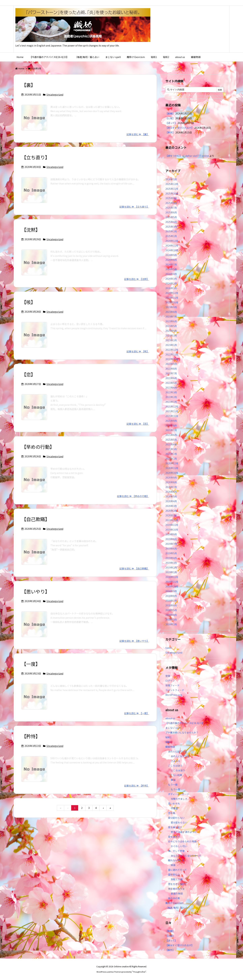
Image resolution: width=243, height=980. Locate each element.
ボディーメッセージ (179, 794)
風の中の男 (174, 898)
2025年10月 (172, 193)
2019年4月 (171, 558)
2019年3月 (171, 563)
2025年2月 (171, 231)
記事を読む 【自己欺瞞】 (134, 568)
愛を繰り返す (175, 827)
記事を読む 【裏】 (138, 134)
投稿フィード (172, 685)
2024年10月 (172, 250)
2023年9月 (171, 307)
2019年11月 (172, 525)
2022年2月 (171, 397)
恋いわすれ (174, 803)
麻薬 (173, 865)
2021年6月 (171, 435)
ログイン (170, 681)
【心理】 (170, 118)
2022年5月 (171, 383)
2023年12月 (172, 293)
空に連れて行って (177, 870)
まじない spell (173, 728)
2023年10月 (172, 302)
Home (21, 68)
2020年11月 (172, 468)
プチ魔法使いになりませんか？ (182, 732)
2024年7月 (171, 264)
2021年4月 (171, 444)
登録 (168, 676)
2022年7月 (171, 373)
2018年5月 (171, 610)
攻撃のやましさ (180, 799)
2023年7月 (171, 317)
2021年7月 (171, 430)
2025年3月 (171, 227)
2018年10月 (172, 586)
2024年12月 (172, 241)
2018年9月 (171, 591)
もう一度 (173, 785)
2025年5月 (171, 217)
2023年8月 (171, 312)
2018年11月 (172, 582)
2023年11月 (172, 298)
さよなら (175, 761)
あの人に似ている (178, 751)
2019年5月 (171, 553)
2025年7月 (171, 208)
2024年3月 (171, 279)
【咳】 (29, 302)
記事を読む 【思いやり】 (134, 641)
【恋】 (29, 374)
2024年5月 (171, 269)
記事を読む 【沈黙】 (137, 279)
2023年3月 (171, 335)
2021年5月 (171, 440)
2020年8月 (171, 482)
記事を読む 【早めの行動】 (133, 496)
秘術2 (168, 742)
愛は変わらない (176, 818)
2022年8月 (171, 369)
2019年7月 (171, 544)
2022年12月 (172, 350)
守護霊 (174, 808)
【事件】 (170, 132)
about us (170, 718)
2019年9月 (171, 534)
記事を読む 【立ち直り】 (134, 207)
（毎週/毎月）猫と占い (178, 908)
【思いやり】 (36, 591)
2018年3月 (171, 620)
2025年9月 (171, 198)
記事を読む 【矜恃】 (137, 786)
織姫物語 (170, 747)
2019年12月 (172, 520)
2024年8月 (171, 260)
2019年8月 (171, 539)
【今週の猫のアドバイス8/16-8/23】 (185, 723)
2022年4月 (171, 388)
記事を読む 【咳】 (138, 351)
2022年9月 (171, 364)
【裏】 (29, 85)
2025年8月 (171, 203)
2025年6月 (171, 212)
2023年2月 (171, 340)
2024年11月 (172, 246)
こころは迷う (175, 766)
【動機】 (170, 113)
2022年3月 (171, 392)
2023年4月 (171, 331)
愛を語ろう (174, 837)
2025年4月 (171, 222)
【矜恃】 (31, 736)
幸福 (173, 780)
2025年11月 (172, 189)
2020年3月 (171, 506)
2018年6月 (171, 605)
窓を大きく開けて (178, 884)
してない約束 (175, 775)
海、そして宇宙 (176, 851)
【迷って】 (171, 123)
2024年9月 (171, 255)
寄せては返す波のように (184, 832)
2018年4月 (171, 615)
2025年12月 (172, 184)
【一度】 (31, 664)
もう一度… (177, 789)
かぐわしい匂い (179, 846)
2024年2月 (171, 283)
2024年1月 (171, 288)
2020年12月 (172, 463)
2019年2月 (171, 567)
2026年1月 (171, 179)
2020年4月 (171, 501)
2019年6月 (171, 549)
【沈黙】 (31, 230)
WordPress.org (174, 695)
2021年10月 (172, 416)
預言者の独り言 (176, 889)
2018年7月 (171, 601)
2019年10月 (172, 530)
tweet (169, 648)
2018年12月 (172, 577)
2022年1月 (171, 402)
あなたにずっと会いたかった (186, 856)
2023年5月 (171, 326)
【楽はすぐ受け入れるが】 (180, 128)
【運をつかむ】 (174, 156)
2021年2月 (171, 454)
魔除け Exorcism (174, 903)
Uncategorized (55, 95)
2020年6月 (171, 492)
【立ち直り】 (36, 157)
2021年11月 (172, 411)
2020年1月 (171, 515)
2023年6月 (171, 321)
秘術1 (168, 737)
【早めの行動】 (38, 447)
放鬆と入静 (177, 879)
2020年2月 (171, 511)
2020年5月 (171, 496)
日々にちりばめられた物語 (182, 841)
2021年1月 (171, 459)
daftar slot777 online (197, 156)
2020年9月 (171, 477)
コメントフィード (175, 690)
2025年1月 (171, 236)
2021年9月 (171, 421)
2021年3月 (171, 449)
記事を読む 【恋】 (138, 424)
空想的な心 (174, 874)
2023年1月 (171, 345)
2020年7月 (171, 487)
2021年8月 (171, 425)
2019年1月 (171, 572)
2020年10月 (172, 473)
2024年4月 (171, 274)
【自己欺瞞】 (36, 519)
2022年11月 (172, 354)
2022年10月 (172, 359)
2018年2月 (171, 624)
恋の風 (172, 813)
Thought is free (139, 972)
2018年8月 (171, 596)
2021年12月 (172, 406)
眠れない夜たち (176, 860)
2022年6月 (171, 378)
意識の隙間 (177, 893)
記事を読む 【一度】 (137, 713)
